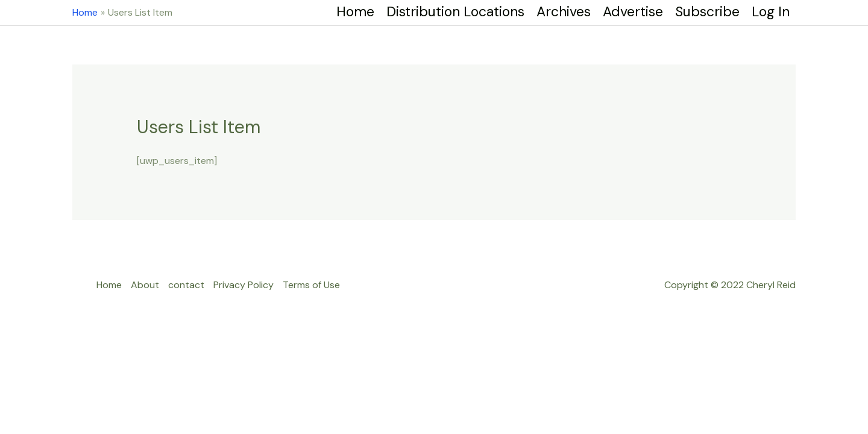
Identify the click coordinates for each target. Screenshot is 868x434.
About (145, 285)
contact (186, 285)
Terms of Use (311, 285)
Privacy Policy (244, 285)
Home (109, 285)
